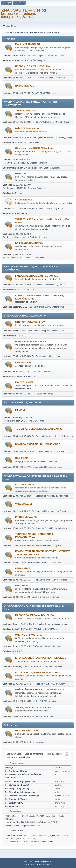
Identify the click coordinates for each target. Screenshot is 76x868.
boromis (61, 56)
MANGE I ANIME (24, 382)
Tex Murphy (31, 302)
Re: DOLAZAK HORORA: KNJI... (46, 122)
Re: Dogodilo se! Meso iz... (44, 496)
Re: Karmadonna (39, 452)
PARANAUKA (23, 568)
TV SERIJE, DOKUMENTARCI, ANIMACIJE (39, 429)
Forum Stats (15, 811)
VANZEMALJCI (24, 504)
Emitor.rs (19, 193)
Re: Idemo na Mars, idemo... (44, 511)
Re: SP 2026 (38, 716)
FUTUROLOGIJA (25, 484)
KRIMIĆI (19, 651)
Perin (28, 389)
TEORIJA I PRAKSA (26, 111)
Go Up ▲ (48, 861)
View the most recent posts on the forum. (23, 826)
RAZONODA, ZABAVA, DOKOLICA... (35, 615)
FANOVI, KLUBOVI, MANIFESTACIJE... (37, 276)
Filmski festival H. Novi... (43, 467)
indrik (44, 742)
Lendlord (57, 356)
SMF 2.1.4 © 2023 (31, 865)
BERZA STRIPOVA (23, 61)
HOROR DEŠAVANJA (25, 290)
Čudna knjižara (39, 61)
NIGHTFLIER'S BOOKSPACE (28, 142)
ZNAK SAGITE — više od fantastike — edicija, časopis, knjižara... (23, 13)
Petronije (49, 394)
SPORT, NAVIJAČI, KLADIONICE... (34, 707)
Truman (61, 78)
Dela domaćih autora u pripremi (29, 168)
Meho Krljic (59, 307)
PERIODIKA (22, 174)
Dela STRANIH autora (27, 128)
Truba (66, 122)
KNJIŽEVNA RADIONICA (29, 243)
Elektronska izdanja (52, 168)
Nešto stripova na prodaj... (43, 56)
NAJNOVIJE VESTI (26, 86)
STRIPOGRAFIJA (23, 336)
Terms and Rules (36, 861)
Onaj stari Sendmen (38, 163)
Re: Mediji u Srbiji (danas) (17, 789)
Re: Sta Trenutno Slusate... (41, 646)
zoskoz (59, 646)
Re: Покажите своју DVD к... (15, 421)
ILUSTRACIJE (23, 363)
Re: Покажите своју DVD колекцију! (22, 796)
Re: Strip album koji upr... (40, 331)
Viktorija (9, 819)
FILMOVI (20, 410)
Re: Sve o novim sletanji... (43, 545)
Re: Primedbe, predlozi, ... (43, 209)
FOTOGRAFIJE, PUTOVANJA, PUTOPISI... (39, 672)
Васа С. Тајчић (38, 421)
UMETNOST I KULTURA (28, 635)
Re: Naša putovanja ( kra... (44, 684)
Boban (60, 209)
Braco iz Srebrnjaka (41, 597)
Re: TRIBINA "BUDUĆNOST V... (43, 563)
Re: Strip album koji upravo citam (21, 781)
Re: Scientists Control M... (43, 528)
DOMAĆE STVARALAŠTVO (30, 341)
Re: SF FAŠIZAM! (40, 701)
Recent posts (15, 763)
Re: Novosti (37, 394)
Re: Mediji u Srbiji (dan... (44, 667)
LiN (34, 372)
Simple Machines (46, 865)
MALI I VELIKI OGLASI (28, 44)
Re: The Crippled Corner (40, 624)
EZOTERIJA (22, 586)
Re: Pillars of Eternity (42, 307)
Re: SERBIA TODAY (14, 803)
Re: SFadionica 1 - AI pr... (14, 258)
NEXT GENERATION (27, 731)
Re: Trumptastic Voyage (16, 799)
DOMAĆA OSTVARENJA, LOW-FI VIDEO (38, 444)
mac (54, 93)
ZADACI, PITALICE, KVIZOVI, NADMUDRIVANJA (37, 629)
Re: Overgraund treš (41, 356)
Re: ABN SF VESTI (40, 93)
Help (26, 861)
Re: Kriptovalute (13, 807)
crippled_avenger (65, 137)
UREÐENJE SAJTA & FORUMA (32, 66)
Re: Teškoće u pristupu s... (44, 78)
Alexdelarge (62, 580)
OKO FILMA (22, 458)
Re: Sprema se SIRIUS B (14, 188)
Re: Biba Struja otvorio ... (43, 580)
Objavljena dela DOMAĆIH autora (34, 148)
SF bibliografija (24, 200)
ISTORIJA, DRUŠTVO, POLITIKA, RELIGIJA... (41, 658)
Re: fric (35, 742)
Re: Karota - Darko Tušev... (15, 163)
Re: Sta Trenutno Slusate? (17, 785)
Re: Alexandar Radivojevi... (44, 285)
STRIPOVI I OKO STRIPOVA (31, 322)
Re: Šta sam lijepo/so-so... (43, 436)
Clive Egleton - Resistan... (43, 137)
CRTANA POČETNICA (25, 377)
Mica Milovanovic (45, 372)
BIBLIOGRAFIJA (22, 214)
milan (58, 792)
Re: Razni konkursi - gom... (15, 237)
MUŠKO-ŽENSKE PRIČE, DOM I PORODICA (40, 690)
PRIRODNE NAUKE (26, 517)
